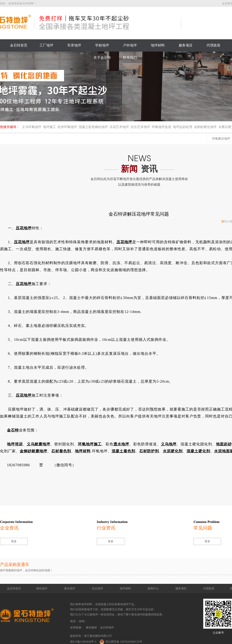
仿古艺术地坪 (140, 127)
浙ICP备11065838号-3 (83, 642)
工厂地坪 (46, 45)
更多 (14, 541)
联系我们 (130, 58)
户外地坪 (130, 45)
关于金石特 (102, 58)
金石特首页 (19, 45)
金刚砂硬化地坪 (205, 127)
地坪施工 (49, 127)
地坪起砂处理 (183, 127)
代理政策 (213, 45)
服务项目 (186, 45)
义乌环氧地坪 (32, 127)
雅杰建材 (91, 628)
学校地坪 (102, 45)
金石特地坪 (107, 628)
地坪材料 (158, 45)
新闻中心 (153, 588)
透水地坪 (70, 588)
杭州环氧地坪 (67, 127)
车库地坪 (74, 45)
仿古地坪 (97, 588)
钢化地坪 (42, 588)
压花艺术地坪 (119, 127)
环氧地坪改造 (161, 127)
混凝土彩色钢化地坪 (93, 127)
